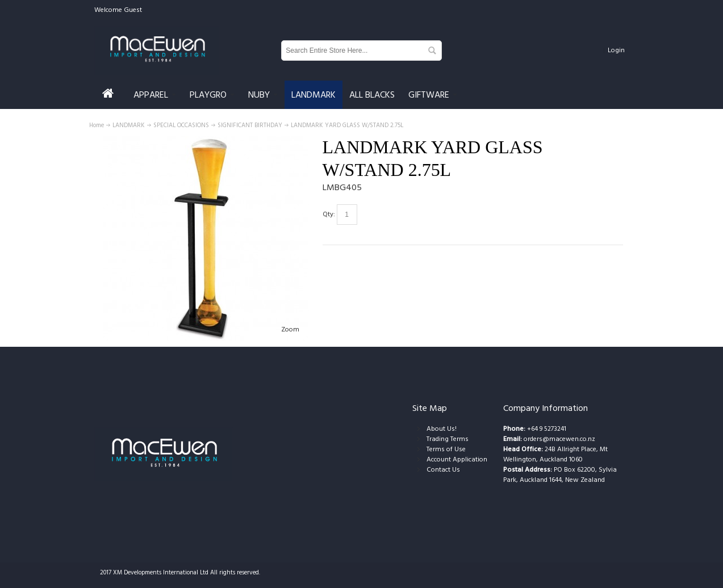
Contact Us (443, 470)
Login (616, 50)
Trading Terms (448, 439)
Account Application (457, 459)
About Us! (442, 429)
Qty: (329, 214)
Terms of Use (446, 449)
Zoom (290, 329)
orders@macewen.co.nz (559, 439)
